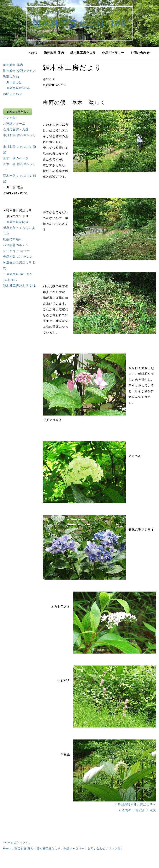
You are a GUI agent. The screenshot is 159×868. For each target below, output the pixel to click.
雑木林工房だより (83, 53)
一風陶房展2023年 (16, 88)
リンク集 (10, 118)
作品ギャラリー (113, 53)
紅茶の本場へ (13, 239)
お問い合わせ (140, 53)
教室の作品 (11, 76)
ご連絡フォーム (14, 124)
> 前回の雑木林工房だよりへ (135, 804)
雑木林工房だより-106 (79, 23)
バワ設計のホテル (16, 245)
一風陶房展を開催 (16, 222)
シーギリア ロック (16, 251)
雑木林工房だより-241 (19, 286)
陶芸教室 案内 (54, 53)
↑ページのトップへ (16, 843)
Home (33, 53)
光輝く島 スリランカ (18, 257)
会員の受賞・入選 (16, 129)
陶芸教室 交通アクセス (20, 71)
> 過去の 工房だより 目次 (137, 810)
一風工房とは (13, 82)
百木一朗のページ (16, 158)
